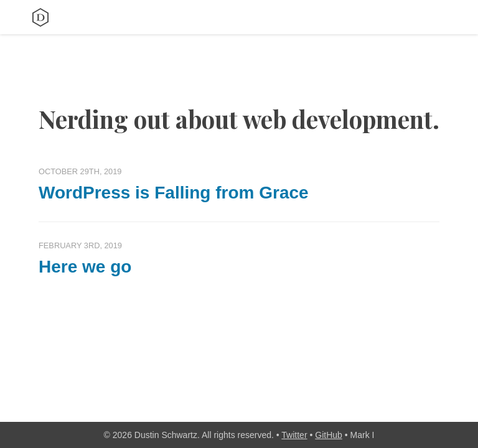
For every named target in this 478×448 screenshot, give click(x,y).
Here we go (85, 267)
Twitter (294, 435)
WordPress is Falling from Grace (174, 193)
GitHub (329, 435)
